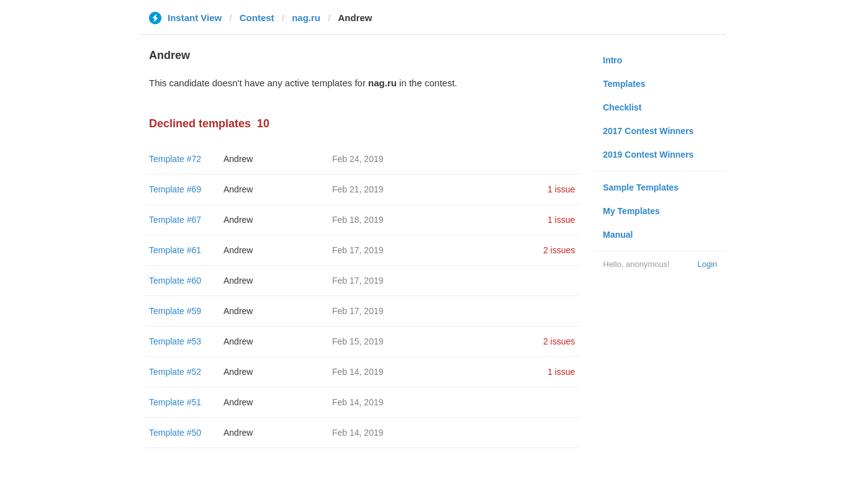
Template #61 (175, 250)
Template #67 (175, 220)
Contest (257, 18)
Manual (618, 235)
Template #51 (175, 402)
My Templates (631, 211)
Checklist (622, 107)
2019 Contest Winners (648, 155)
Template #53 (175, 341)
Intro (612, 60)
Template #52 (175, 372)
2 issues (559, 250)
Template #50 (175, 433)
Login (707, 264)
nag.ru (306, 18)
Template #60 (175, 281)
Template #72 (175, 159)
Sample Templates (641, 187)
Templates (624, 84)
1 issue (561, 189)
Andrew (238, 159)
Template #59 (175, 311)
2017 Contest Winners (648, 131)
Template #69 (175, 189)
